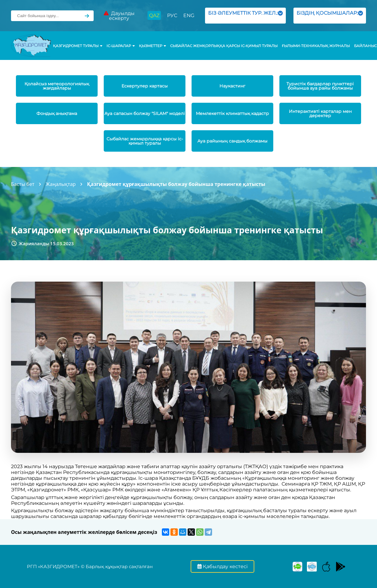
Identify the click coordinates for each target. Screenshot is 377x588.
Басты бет (23, 184)
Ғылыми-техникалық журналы (316, 46)
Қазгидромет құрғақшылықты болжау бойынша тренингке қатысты (176, 184)
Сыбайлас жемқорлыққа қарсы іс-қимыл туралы (224, 46)
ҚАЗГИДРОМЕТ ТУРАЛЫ (78, 46)
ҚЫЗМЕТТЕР (152, 46)
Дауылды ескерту (119, 16)
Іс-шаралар (121, 46)
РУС (172, 15)
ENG (189, 15)
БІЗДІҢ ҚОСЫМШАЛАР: (330, 15)
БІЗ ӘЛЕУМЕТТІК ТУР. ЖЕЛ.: (245, 15)
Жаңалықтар (61, 184)
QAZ (154, 15)
